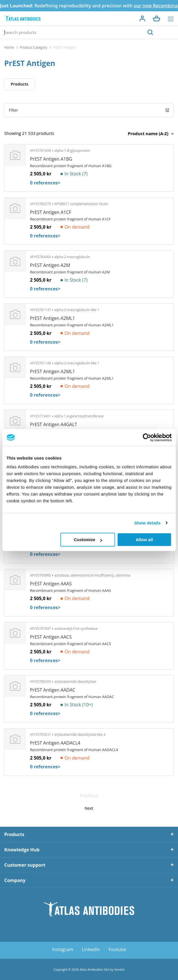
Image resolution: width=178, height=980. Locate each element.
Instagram (63, 949)
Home (9, 47)
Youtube (117, 949)
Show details (148, 523)
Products (20, 84)
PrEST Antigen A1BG (51, 159)
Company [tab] (15, 880)
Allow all (144, 540)
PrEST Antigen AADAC (53, 690)
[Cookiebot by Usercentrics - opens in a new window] (147, 437)
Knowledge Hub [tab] (22, 850)
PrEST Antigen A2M (50, 265)
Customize (88, 540)
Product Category (34, 47)
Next (89, 808)
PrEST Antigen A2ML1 (52, 318)
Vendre (119, 969)
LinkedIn (91, 949)
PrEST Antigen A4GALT (53, 424)
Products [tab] (14, 834)
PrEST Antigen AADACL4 (55, 743)
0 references (45, 183)
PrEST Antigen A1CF (51, 212)
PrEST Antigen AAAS (51, 584)
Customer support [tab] (25, 865)
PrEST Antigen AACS (51, 637)
